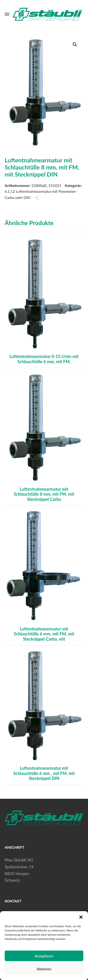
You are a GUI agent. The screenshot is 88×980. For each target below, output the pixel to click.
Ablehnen (44, 969)
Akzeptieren (44, 956)
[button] (81, 917)
